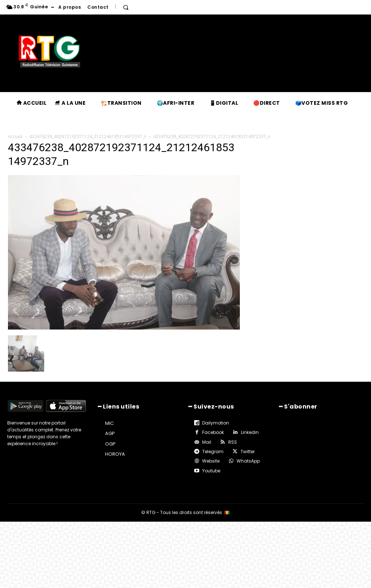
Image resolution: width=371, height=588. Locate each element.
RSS (233, 442)
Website (211, 461)
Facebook (213, 432)
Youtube (211, 471)
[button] (126, 7)
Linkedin (250, 432)
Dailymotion (216, 423)
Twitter (248, 452)
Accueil (15, 136)
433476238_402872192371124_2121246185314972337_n (88, 136)
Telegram (213, 452)
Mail (207, 442)
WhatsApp (248, 461)
